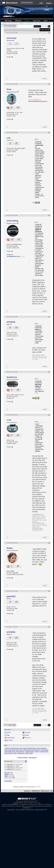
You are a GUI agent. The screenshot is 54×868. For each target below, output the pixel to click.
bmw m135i (8, 750)
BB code (7, 773)
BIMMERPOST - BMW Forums (40, 791)
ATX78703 (11, 322)
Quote (45, 79)
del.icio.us (28, 738)
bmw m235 (26, 750)
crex (9, 138)
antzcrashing (12, 221)
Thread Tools (44, 30)
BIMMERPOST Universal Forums (35, 23)
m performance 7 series (32, 751)
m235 (27, 753)
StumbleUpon (11, 738)
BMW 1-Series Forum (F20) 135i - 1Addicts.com (14, 23)
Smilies (7, 774)
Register (49, 3)
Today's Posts (37, 21)
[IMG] (6, 776)
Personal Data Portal (41, 809)
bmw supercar (20, 751)
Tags (6, 745)
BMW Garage (8, 21)
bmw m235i (45, 750)
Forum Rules (8, 781)
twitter (9, 732)
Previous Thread (23, 757)
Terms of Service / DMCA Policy (25, 809)
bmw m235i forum (10, 751)
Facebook (28, 732)
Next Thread (32, 757)
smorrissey (12, 38)
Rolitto (10, 548)
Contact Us (27, 791)
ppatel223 (11, 596)
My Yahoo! (10, 740)
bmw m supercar (42, 748)
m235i (31, 753)
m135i (15, 753)
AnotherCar (12, 377)
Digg (8, 735)
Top (51, 791)
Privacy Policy (11, 809)
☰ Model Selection (27, 3)
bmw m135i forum (17, 750)
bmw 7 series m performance (27, 748)
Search (46, 21)
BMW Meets (18, 21)
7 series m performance (11, 748)
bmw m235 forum (36, 750)
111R (9, 420)
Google (27, 735)
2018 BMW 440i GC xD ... (14, 256)
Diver (9, 89)
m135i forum (21, 753)
